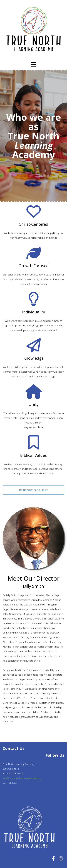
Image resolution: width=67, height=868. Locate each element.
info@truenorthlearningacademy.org (22, 778)
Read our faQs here (33, 490)
